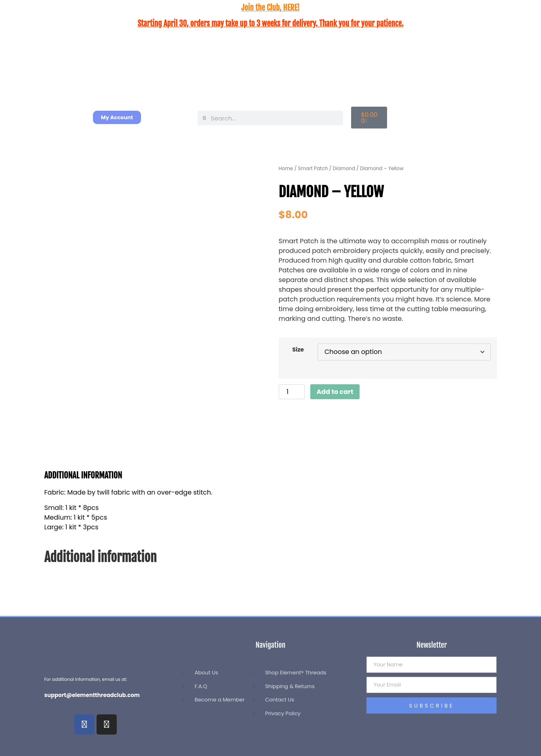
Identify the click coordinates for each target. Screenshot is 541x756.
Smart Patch (313, 168)
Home (286, 168)
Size (298, 350)
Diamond (344, 168)
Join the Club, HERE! (270, 8)
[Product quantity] (292, 392)
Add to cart (335, 392)
